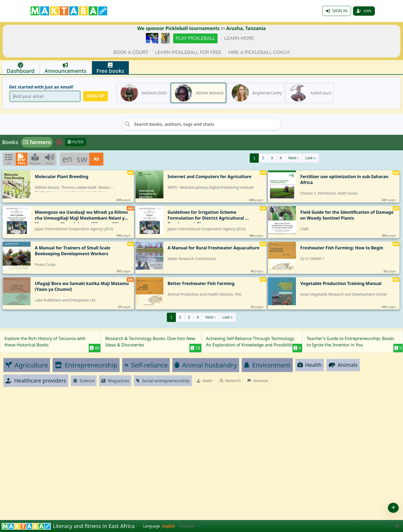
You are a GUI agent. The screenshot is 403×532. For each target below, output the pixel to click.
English (169, 526)
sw (82, 159)
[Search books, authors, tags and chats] (202, 124)
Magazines (115, 381)
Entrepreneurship (86, 365)
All (96, 159)
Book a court (131, 52)
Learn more (239, 38)
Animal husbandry (206, 365)
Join (364, 11)
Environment (267, 365)
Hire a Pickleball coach (259, 52)
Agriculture (27, 365)
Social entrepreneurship (163, 381)
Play (195, 38)
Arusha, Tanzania (246, 28)
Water (205, 381)
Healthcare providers (36, 381)
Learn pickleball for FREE (188, 52)
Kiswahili (187, 526)
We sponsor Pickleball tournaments (178, 28)
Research (230, 381)
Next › (294, 158)
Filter (76, 142)
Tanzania (258, 381)
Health (310, 365)
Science (84, 381)
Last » (310, 158)
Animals (343, 365)
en (67, 159)
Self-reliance (146, 365)
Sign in (337, 11)
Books (10, 142)
